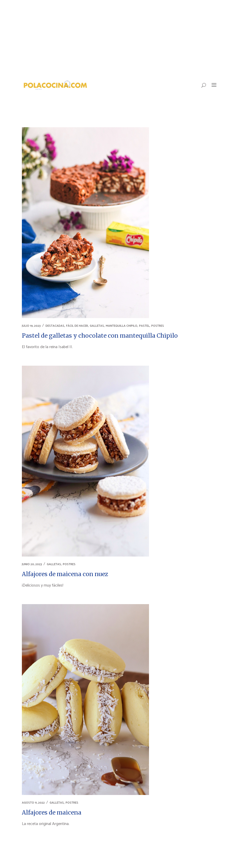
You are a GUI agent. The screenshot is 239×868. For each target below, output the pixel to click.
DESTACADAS (55, 326)
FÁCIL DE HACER (77, 326)
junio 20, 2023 (32, 564)
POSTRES (158, 326)
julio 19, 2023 (31, 326)
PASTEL (144, 326)
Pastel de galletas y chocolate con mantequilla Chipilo (100, 336)
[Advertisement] (119, 38)
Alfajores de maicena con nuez (65, 574)
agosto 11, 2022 (33, 803)
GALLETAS (97, 326)
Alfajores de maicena (52, 812)
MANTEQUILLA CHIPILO (122, 326)
